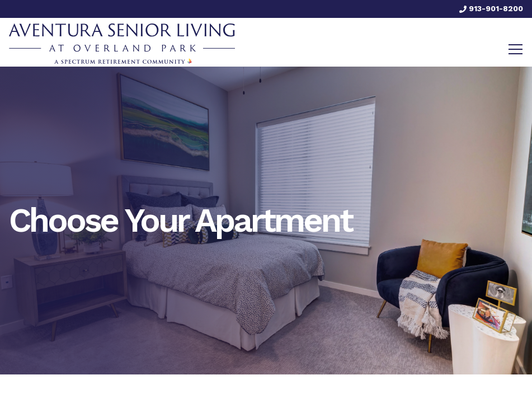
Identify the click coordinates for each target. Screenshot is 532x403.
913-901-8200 (491, 8)
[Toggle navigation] (515, 49)
